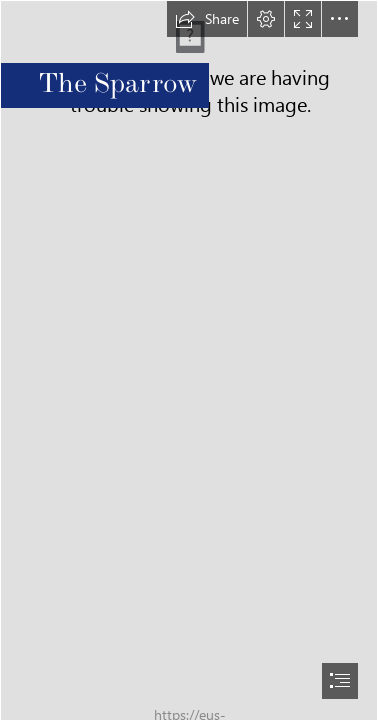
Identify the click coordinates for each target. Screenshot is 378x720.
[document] (189, 360)
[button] (207, 19)
